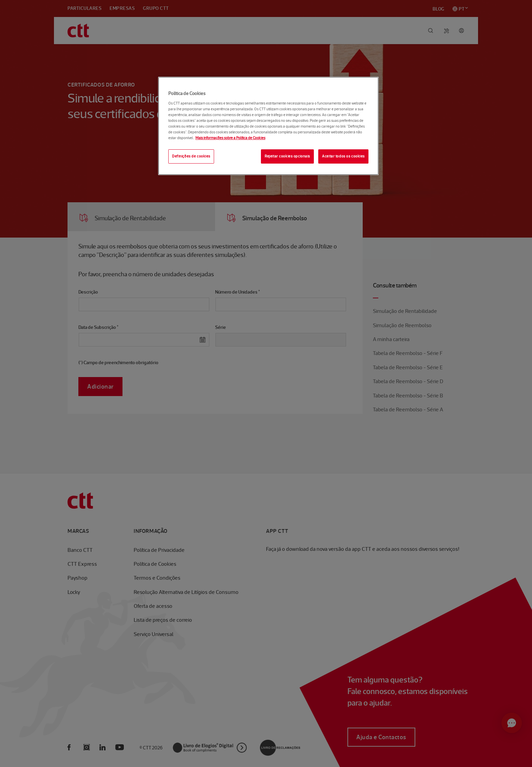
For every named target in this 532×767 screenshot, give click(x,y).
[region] (268, 126)
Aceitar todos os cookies (343, 156)
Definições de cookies (191, 156)
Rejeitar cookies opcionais (287, 156)
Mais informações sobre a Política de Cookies (230, 138)
